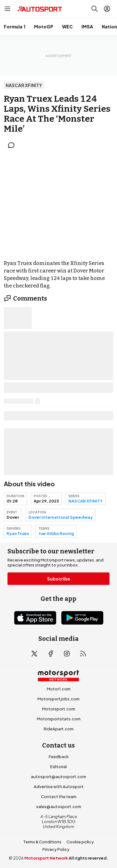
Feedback (59, 757)
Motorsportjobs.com (58, 699)
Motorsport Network (46, 858)
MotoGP (44, 27)
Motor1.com (59, 689)
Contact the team (59, 797)
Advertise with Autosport (59, 787)
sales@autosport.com (59, 807)
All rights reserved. (88, 858)
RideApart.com (59, 729)
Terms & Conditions (42, 842)
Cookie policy (80, 842)
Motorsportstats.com (59, 719)
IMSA (87, 27)
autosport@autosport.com (58, 777)
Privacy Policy (56, 849)
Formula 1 (15, 27)
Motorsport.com (59, 709)
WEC (67, 27)
